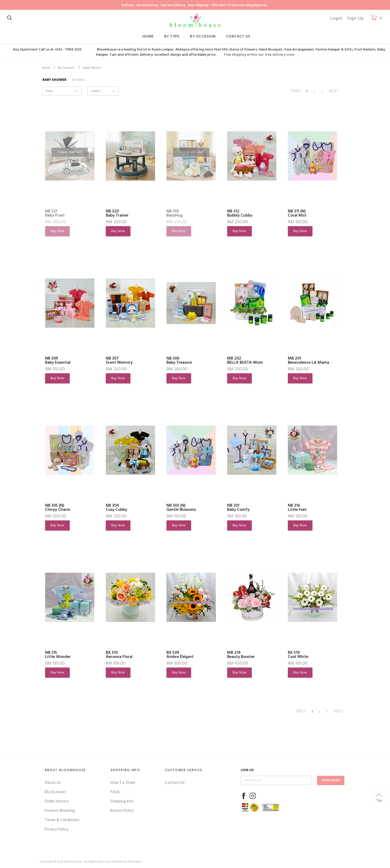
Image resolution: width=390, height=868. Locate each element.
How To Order (123, 783)
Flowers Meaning (60, 811)
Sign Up (356, 18)
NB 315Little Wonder (58, 655)
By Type (172, 36)
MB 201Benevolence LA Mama (308, 360)
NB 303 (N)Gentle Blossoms (181, 507)
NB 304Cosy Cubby (116, 507)
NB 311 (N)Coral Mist (297, 213)
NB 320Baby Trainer (117, 213)
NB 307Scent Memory (119, 360)
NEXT (334, 91)
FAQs (115, 792)
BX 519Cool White (298, 655)
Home (148, 36)
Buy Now (57, 231)
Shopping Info (125, 770)
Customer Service (184, 770)
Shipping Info (122, 801)
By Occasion (203, 36)
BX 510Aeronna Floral (119, 655)
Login (336, 18)
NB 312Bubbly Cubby (240, 213)
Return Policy (122, 811)
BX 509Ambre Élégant (180, 655)
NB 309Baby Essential (58, 360)
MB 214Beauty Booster (241, 655)
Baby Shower (92, 68)
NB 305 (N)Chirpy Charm (58, 507)
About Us (53, 783)
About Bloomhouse (65, 770)
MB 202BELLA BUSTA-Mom (245, 360)
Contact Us (238, 36)
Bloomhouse (73, 862)
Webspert (135, 862)
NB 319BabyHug (175, 213)
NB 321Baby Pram (55, 213)
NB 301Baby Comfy (238, 507)
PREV (296, 91)
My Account (55, 792)
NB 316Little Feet (297, 507)
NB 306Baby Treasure (179, 360)
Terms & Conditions (62, 820)
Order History (57, 801)
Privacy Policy (56, 829)
